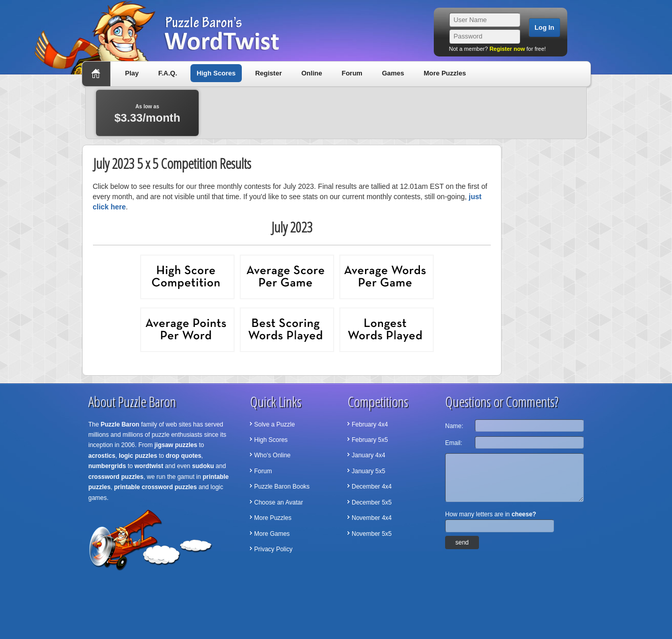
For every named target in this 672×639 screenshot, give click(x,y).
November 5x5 (372, 534)
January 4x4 (368, 455)
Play (132, 73)
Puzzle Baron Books (282, 487)
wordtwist (149, 466)
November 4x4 (372, 518)
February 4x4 (370, 424)
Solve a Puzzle (274, 424)
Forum (352, 73)
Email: (454, 443)
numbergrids (107, 466)
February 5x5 (370, 440)
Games (393, 73)
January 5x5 (368, 471)
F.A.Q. (168, 73)
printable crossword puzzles (155, 487)
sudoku (203, 466)
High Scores (216, 73)
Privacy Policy (273, 549)
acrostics (102, 456)
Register (268, 73)
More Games (272, 534)
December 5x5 (372, 502)
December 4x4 (372, 487)
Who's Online (272, 455)
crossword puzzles (116, 477)
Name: (454, 426)
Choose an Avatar (279, 502)
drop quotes (184, 456)
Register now (507, 49)
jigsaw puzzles (176, 445)
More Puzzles (445, 73)
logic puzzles (138, 456)
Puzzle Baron (120, 424)
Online (312, 73)
